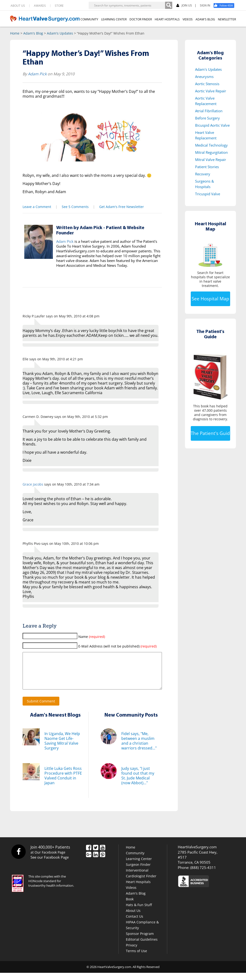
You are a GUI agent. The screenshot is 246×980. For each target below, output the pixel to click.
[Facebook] (226, 6)
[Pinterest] (103, 862)
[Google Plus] (89, 862)
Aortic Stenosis (207, 84)
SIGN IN (205, 6)
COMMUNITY (89, 19)
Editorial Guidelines (142, 947)
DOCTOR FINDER (141, 19)
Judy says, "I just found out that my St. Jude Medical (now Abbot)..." (138, 783)
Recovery (203, 174)
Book (130, 906)
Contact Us (135, 924)
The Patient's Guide (210, 433)
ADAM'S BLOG (205, 19)
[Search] (169, 5)
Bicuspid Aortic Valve (212, 125)
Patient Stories (207, 167)
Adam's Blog (33, 33)
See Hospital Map (210, 299)
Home (15, 33)
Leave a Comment (37, 207)
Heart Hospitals (138, 889)
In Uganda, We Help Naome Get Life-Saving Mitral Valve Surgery (62, 748)
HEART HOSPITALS (167, 19)
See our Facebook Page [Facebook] (50, 864)
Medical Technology (211, 145)
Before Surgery (207, 118)
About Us (133, 918)
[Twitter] (96, 855)
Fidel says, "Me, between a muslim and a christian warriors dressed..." (139, 748)
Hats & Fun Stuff (139, 912)
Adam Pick (37, 74)
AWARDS (40, 6)
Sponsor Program (140, 941)
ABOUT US (18, 6)
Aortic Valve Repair (211, 91)
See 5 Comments (75, 207)
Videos (131, 895)
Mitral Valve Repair (211, 160)
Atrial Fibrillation (209, 111)
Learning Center (139, 866)
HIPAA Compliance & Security (142, 932)
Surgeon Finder (138, 872)
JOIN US (184, 6)
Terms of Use (136, 958)
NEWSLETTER (227, 19)
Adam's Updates (60, 33)
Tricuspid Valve (208, 194)
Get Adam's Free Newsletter (122, 207)
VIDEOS (188, 19)
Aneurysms (204, 77)
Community (135, 860)
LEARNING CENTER (114, 19)
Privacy (132, 952)
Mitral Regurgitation (211, 152)
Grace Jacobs (33, 484)
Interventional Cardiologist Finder (141, 880)
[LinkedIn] (96, 862)
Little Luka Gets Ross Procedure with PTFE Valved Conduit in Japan (63, 783)
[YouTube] (103, 855)
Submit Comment (41, 708)
